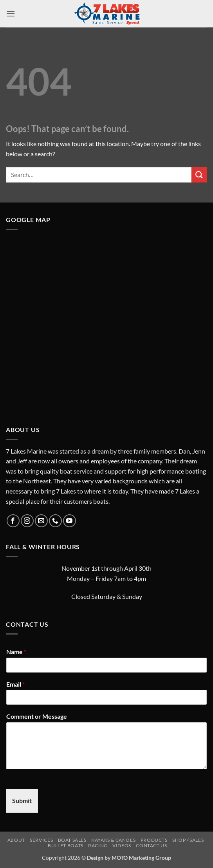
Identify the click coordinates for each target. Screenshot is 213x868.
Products (154, 840)
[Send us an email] (41, 521)
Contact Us (151, 845)
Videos (122, 845)
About (16, 840)
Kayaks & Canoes (113, 840)
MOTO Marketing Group (141, 858)
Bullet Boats (65, 845)
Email (15, 684)
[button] (11, 14)
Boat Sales (72, 840)
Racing (98, 845)
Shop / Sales (188, 840)
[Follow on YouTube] (69, 521)
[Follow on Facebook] (13, 521)
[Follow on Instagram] (27, 521)
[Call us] (55, 521)
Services (41, 840)
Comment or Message (37, 716)
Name (16, 652)
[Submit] (199, 175)
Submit (22, 800)
